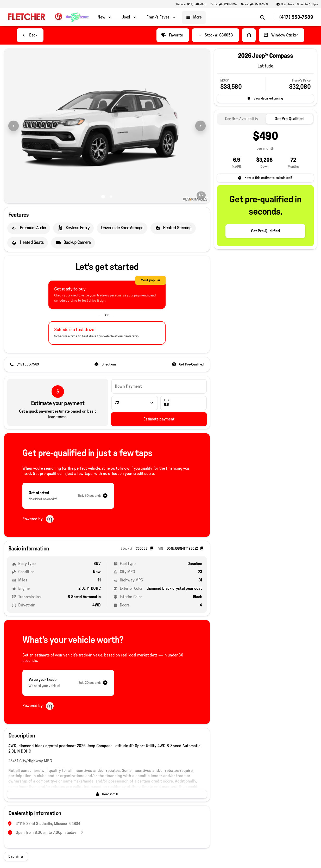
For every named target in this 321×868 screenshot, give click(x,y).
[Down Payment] (159, 386)
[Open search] (262, 17)
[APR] (183, 403)
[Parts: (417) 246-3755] (224, 4)
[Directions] (106, 364)
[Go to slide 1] (103, 197)
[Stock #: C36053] (216, 35)
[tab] (242, 119)
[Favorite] (173, 35)
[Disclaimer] (16, 857)
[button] (20, 126)
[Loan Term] (134, 403)
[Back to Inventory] (30, 35)
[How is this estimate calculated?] (265, 178)
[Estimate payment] (159, 419)
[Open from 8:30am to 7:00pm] (297, 4)
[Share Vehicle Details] (249, 35)
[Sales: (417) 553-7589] (254, 4)
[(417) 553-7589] (25, 364)
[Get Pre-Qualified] (188, 364)
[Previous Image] (14, 126)
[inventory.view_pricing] (265, 98)
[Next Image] (200, 126)
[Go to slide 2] (111, 197)
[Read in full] (107, 794)
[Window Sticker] (282, 35)
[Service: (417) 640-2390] (191, 4)
